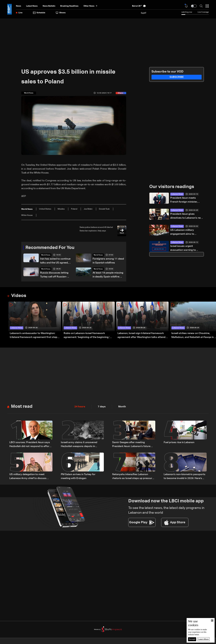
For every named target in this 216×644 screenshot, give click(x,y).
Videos (19, 296)
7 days (102, 407)
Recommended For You (50, 248)
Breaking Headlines (69, 6)
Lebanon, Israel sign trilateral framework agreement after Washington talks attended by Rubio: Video (143, 336)
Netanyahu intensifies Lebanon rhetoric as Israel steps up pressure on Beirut (133, 477)
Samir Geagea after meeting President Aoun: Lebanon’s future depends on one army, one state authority (131, 445)
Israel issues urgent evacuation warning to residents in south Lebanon (186, 248)
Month (122, 407)
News (19, 6)
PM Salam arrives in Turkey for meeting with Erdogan (78, 476)
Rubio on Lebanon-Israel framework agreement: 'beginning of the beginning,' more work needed (87, 336)
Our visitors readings (172, 187)
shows (61, 13)
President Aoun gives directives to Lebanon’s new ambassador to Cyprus (186, 216)
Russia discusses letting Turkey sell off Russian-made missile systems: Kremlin (54, 275)
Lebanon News (177, 194)
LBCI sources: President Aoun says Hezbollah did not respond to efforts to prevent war (30, 445)
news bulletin (49, 6)
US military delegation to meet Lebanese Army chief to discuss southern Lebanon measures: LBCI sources (29, 477)
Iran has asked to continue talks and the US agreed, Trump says (55, 261)
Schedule (39, 13)
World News (46, 255)
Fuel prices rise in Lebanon (179, 442)
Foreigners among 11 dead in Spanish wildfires (108, 261)
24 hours (80, 407)
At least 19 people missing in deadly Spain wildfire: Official (108, 275)
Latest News (32, 6)
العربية (144, 13)
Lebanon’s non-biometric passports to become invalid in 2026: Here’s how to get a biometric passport (185, 477)
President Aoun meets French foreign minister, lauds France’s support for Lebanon (185, 200)
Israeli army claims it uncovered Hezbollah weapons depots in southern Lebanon (79, 445)
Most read (22, 407)
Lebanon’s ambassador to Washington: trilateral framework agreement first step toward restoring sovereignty (34, 336)
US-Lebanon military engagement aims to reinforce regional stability (185, 232)
